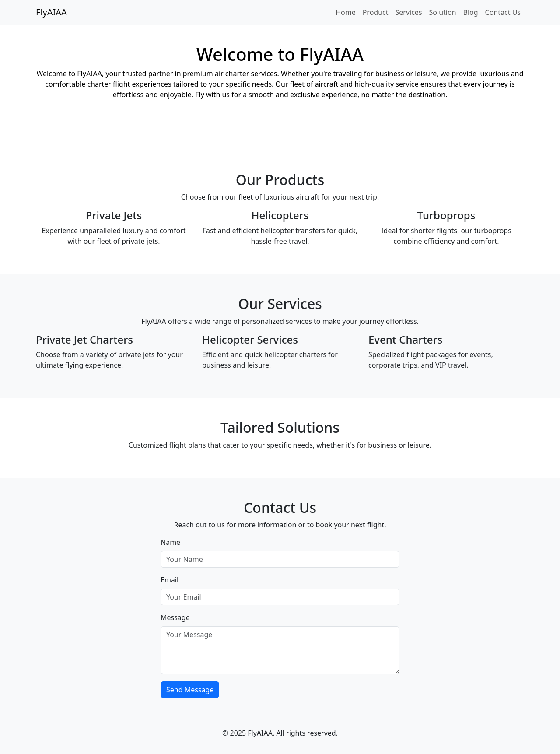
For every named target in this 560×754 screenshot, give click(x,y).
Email (170, 580)
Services (409, 12)
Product (376, 12)
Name (170, 542)
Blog (471, 12)
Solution (443, 12)
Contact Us (503, 12)
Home (346, 12)
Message (175, 617)
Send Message (190, 690)
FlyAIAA (51, 12)
